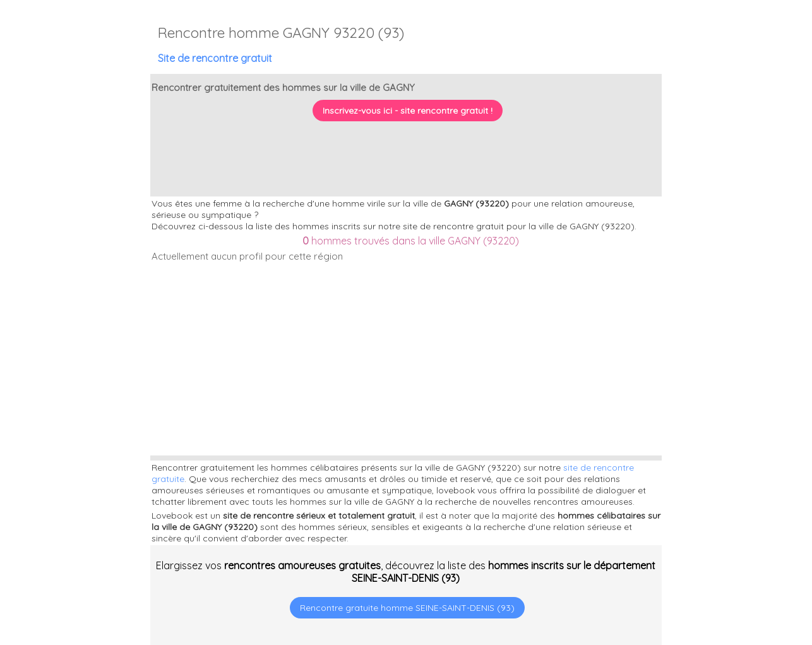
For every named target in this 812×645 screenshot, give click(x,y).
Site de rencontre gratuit (215, 58)
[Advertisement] (733, 564)
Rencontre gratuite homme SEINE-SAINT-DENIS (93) (407, 608)
